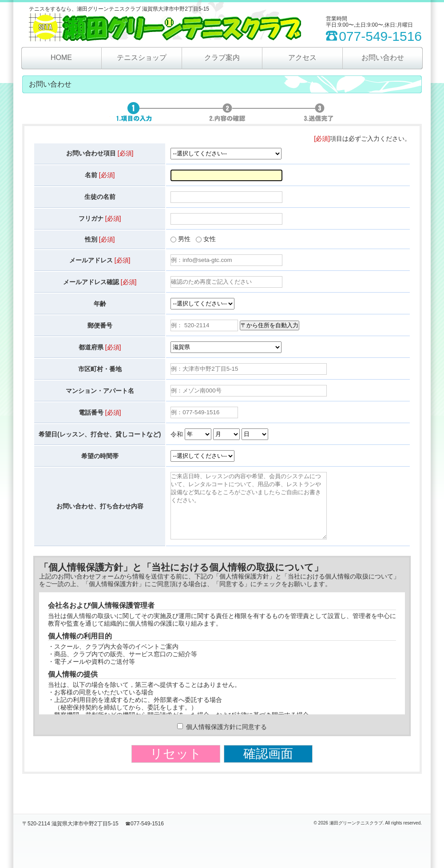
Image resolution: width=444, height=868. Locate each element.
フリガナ (100, 218)
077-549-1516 (380, 36)
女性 (210, 239)
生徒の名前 (100, 197)
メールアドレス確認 (100, 282)
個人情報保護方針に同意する (222, 740)
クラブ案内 (222, 57)
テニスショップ (142, 57)
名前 (100, 175)
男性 (184, 239)
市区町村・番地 (100, 369)
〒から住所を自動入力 (270, 325)
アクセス (302, 57)
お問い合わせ (383, 57)
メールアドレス (100, 260)
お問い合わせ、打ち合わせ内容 (100, 513)
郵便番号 (100, 325)
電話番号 (100, 412)
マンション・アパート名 (100, 391)
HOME (61, 57)
